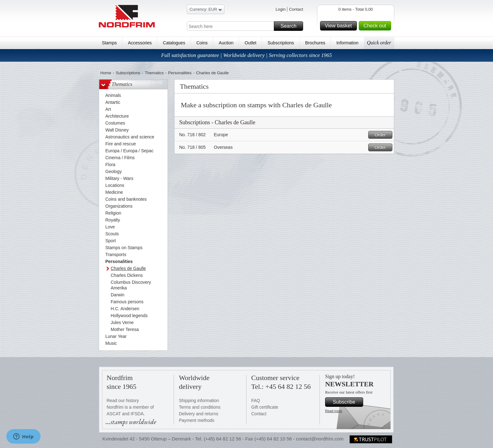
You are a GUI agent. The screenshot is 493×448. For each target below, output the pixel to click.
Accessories (140, 43)
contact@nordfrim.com (320, 439)
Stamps (109, 43)
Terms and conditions (200, 407)
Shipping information (199, 400)
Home (106, 73)
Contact (296, 9)
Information (347, 43)
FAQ (256, 400)
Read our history (123, 400)
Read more (334, 411)
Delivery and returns (199, 414)
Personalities (180, 73)
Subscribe (347, 402)
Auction (226, 43)
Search (291, 26)
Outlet (250, 43)
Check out (376, 26)
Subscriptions (281, 43)
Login (280, 9)
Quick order (379, 43)
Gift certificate (265, 407)
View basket (340, 26)
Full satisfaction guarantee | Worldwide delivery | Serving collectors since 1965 (246, 55)
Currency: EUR (206, 10)
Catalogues (174, 43)
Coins (202, 43)
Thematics (154, 73)
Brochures (315, 43)
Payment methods (197, 420)
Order (382, 135)
